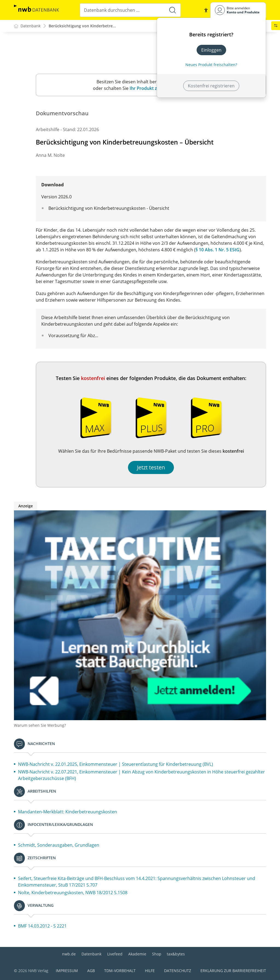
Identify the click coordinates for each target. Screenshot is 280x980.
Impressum (67, 971)
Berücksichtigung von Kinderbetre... (82, 26)
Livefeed (115, 954)
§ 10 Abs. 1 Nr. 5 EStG (218, 250)
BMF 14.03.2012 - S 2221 (42, 926)
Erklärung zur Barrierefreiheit (233, 971)
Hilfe (150, 971)
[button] (206, 10)
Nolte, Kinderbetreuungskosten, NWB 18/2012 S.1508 (73, 893)
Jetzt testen (151, 468)
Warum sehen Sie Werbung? (40, 726)
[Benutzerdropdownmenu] (238, 10)
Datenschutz (178, 971)
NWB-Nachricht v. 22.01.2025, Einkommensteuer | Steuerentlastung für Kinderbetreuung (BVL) (116, 764)
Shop (157, 954)
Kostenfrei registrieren (211, 86)
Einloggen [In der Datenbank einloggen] (211, 50)
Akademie (137, 954)
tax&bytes (176, 954)
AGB (91, 971)
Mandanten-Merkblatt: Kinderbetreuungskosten (68, 812)
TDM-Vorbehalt (120, 971)
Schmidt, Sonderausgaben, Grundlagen (59, 845)
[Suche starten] (173, 10)
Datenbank (91, 954)
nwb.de (69, 954)
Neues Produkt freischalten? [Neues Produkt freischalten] (211, 65)
